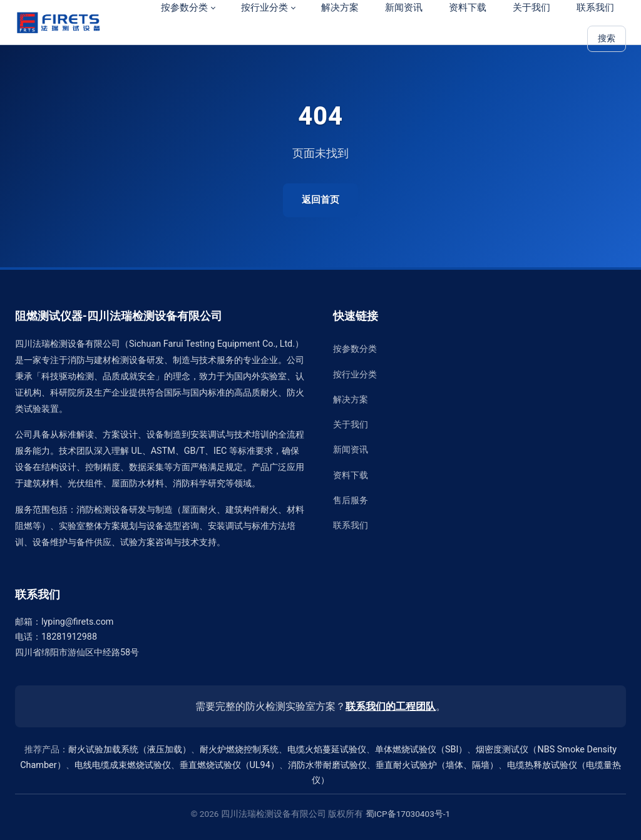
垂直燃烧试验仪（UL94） (229, 765)
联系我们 (351, 525)
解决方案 (351, 400)
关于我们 (351, 425)
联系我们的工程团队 (391, 706)
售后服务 (351, 500)
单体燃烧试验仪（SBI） (421, 750)
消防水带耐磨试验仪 (327, 765)
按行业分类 (355, 375)
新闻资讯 (351, 450)
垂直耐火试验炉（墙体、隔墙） (437, 765)
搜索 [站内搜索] (607, 38)
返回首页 (320, 200)
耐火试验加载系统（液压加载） (130, 750)
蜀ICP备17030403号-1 (408, 814)
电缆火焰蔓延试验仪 (327, 750)
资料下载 (351, 475)
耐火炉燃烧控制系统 (239, 750)
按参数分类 (355, 349)
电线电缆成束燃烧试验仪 (123, 765)
